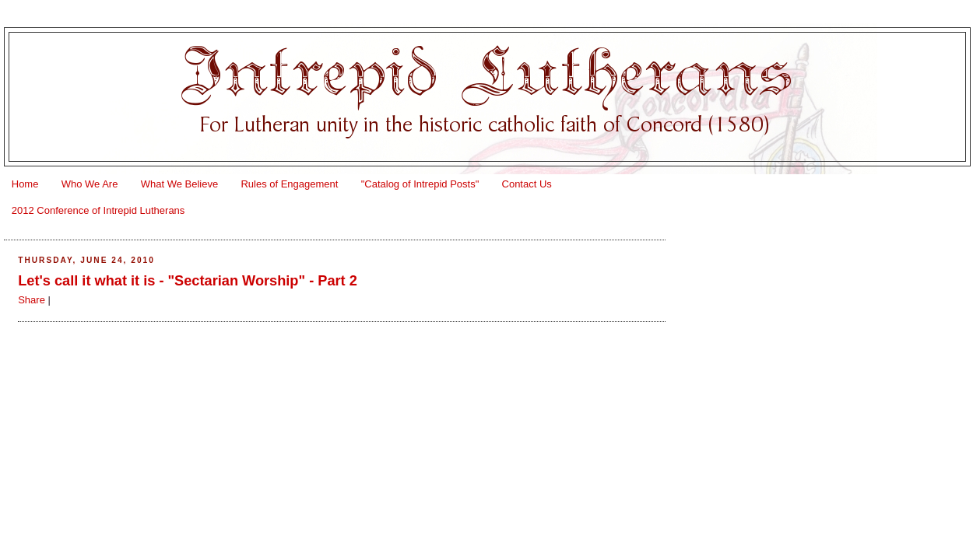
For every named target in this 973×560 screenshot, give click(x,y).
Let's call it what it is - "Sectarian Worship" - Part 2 (188, 281)
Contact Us (527, 184)
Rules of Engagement (289, 184)
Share (32, 300)
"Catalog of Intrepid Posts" (420, 184)
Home (25, 184)
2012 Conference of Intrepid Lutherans (98, 210)
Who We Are (90, 184)
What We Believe (179, 184)
